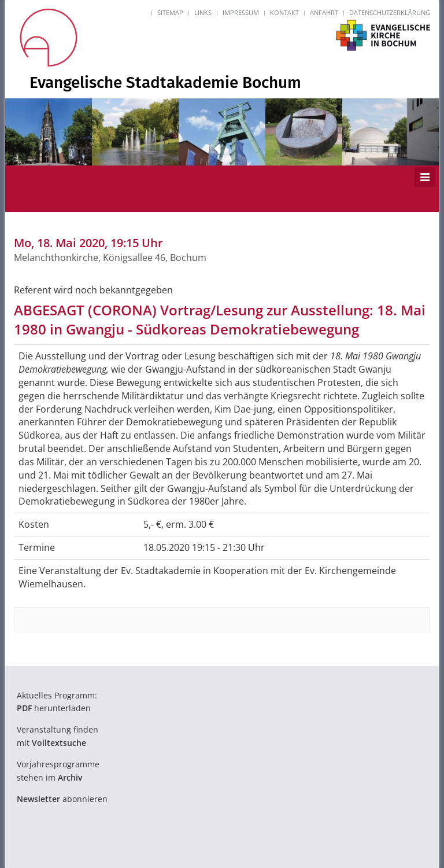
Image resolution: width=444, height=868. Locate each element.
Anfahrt (324, 12)
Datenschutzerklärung (390, 12)
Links (203, 12)
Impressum (241, 12)
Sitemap (170, 12)
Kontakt (284, 12)
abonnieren (62, 799)
